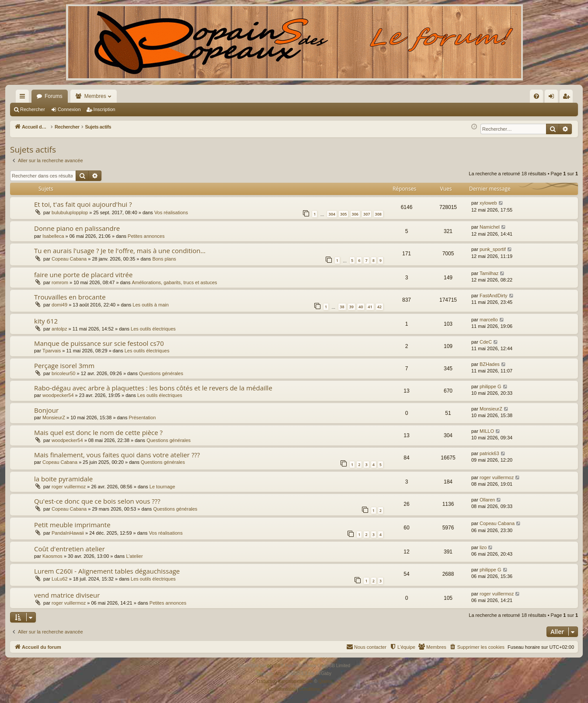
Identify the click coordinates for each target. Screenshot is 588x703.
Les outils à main (151, 305)
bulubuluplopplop (70, 212)
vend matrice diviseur (67, 595)
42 (379, 307)
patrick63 (489, 453)
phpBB (274, 666)
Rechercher (33, 109)
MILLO (487, 431)
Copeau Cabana (69, 259)
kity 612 (46, 321)
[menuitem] (443, 96)
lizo (483, 547)
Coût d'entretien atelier (70, 549)
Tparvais (52, 351)
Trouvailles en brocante (70, 297)
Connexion (69, 109)
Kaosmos (52, 556)
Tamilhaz (489, 273)
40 (361, 307)
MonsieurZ (54, 418)
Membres (95, 96)
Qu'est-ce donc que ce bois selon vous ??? (97, 501)
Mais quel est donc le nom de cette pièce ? (98, 432)
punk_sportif (493, 249)
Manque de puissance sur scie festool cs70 (99, 343)
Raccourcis (24, 98)
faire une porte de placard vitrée (83, 275)
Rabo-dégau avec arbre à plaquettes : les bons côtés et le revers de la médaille (153, 388)
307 (367, 214)
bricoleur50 (63, 373)
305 (343, 214)
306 (355, 214)
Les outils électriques (153, 329)
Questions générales (161, 373)
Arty (279, 673)
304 (332, 214)
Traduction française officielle (285, 681)
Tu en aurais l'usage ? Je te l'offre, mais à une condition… (120, 251)
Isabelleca (53, 236)
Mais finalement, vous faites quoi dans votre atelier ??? (117, 455)
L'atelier (134, 556)
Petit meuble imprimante (72, 525)
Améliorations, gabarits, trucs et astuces (174, 282)
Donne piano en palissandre (77, 228)
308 (378, 214)
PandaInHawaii (68, 533)
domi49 (59, 305)
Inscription (104, 109)
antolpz (59, 329)
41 (370, 307)
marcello (489, 320)
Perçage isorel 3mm (64, 365)
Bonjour (46, 410)
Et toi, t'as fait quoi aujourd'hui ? (83, 204)
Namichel (490, 227)
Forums (54, 96)
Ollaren (487, 500)
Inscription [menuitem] (568, 98)
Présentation (143, 418)
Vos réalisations (171, 212)
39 (351, 307)
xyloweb (488, 203)
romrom (60, 282)
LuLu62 (60, 579)
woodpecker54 (58, 395)
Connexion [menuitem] (553, 98)
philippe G (491, 386)
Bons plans (164, 259)
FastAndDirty (494, 296)
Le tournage (162, 487)
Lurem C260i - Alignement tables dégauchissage (107, 571)
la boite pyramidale (63, 479)
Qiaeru (325, 681)
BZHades (490, 364)
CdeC (486, 342)
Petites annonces (146, 236)
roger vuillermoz (69, 487)
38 (342, 307)
